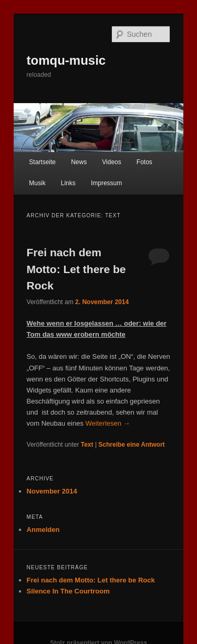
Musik (37, 183)
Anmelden (43, 530)
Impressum (106, 183)
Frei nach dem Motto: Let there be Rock (76, 269)
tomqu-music (66, 60)
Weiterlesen (108, 423)
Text (87, 445)
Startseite (42, 162)
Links (68, 183)
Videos (111, 162)
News (79, 162)
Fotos (144, 162)
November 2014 (52, 491)
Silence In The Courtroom (68, 591)
